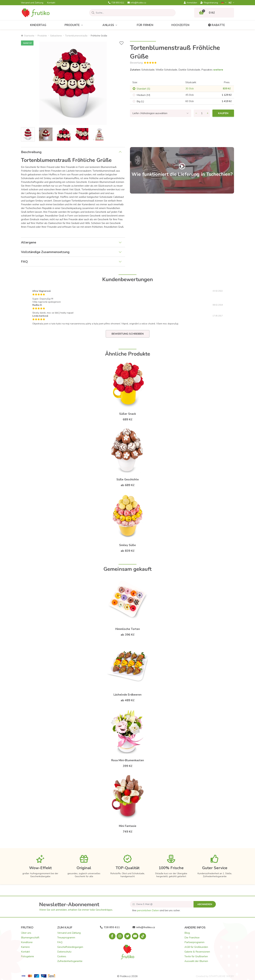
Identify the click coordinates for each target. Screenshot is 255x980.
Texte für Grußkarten (196, 956)
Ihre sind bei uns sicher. (156, 910)
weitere (218, 70)
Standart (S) (143, 89)
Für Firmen (145, 25)
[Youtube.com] (135, 936)
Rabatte (216, 25)
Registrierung (209, 3)
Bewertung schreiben (128, 334)
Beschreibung (31, 152)
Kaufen (223, 113)
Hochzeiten (180, 25)
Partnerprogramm (194, 942)
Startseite (28, 36)
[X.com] (127, 936)
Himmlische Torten (128, 629)
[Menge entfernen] (196, 113)
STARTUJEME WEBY (222, 976)
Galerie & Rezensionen (197, 952)
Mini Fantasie (128, 826)
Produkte (74, 25)
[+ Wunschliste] (121, 43)
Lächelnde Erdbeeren (127, 695)
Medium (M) (143, 95)
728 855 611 (116, 3)
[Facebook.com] (112, 936)
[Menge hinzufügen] (208, 113)
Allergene (29, 242)
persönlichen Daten (148, 910)
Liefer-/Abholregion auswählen (150, 113)
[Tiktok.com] (143, 936)
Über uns (26, 933)
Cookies (62, 956)
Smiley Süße (127, 545)
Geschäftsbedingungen (70, 947)
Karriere (25, 947)
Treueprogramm (66, 938)
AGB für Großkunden (196, 947)
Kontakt (51, 3)
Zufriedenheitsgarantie (70, 961)
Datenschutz (64, 952)
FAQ (24, 262)
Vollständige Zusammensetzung (45, 252)
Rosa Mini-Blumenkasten (128, 760)
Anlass (111, 25)
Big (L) (140, 101)
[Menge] (202, 113)
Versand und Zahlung (32, 3)
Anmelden (190, 3)
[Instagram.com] (120, 936)
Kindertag (38, 25)
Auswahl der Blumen (196, 961)
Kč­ (230, 3)
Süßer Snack (128, 414)
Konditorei (27, 942)
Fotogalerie (27, 956)
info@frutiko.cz (137, 3)
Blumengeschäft (30, 938)
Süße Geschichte (128, 480)
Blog (187, 933)
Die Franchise (192, 938)
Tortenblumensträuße (76, 36)
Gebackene (56, 36)
